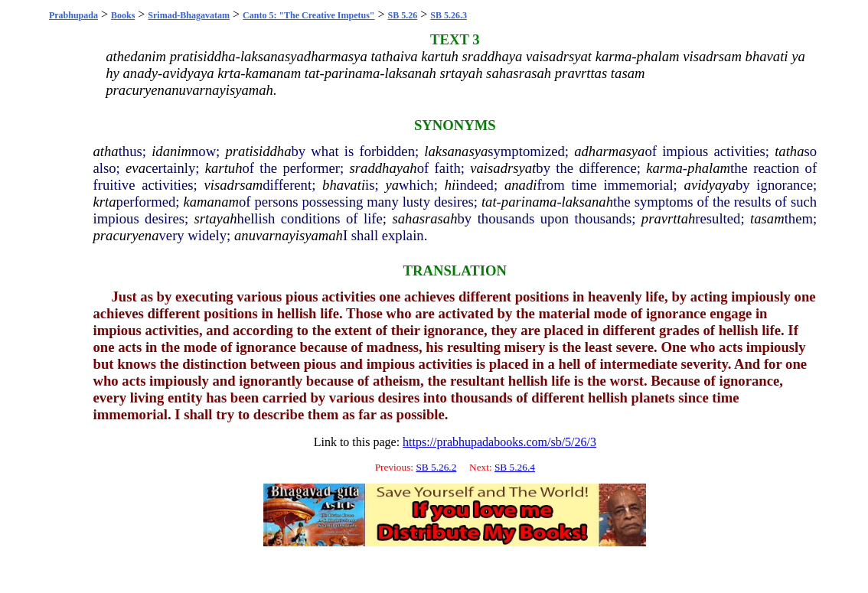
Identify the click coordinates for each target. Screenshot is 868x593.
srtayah (216, 218)
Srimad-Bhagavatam (189, 15)
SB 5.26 (403, 15)
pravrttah (668, 218)
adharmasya (609, 151)
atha (106, 151)
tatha (789, 151)
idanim (171, 151)
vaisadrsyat (503, 168)
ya (393, 185)
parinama (529, 202)
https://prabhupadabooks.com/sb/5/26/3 (499, 442)
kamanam (211, 202)
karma (664, 168)
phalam (709, 168)
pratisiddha (258, 151)
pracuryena (126, 235)
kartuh (224, 168)
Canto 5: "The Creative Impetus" (308, 15)
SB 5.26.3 (449, 15)
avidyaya (710, 185)
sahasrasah (425, 218)
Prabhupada (73, 15)
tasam (767, 218)
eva (135, 168)
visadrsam (234, 185)
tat (489, 202)
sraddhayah (383, 168)
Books (123, 15)
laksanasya (456, 151)
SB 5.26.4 (515, 467)
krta (105, 202)
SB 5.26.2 (436, 467)
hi (450, 185)
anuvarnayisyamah (289, 235)
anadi (521, 185)
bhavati (344, 185)
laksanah (587, 202)
